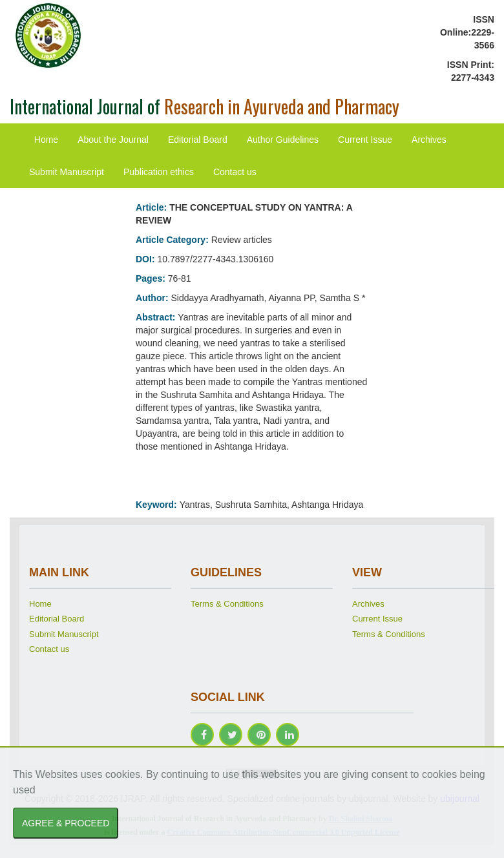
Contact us (235, 172)
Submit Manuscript (67, 172)
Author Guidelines (283, 140)
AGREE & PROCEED (66, 823)
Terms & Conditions (227, 604)
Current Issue (365, 140)
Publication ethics (159, 172)
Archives (429, 140)
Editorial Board (198, 140)
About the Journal (113, 140)
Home (46, 140)
